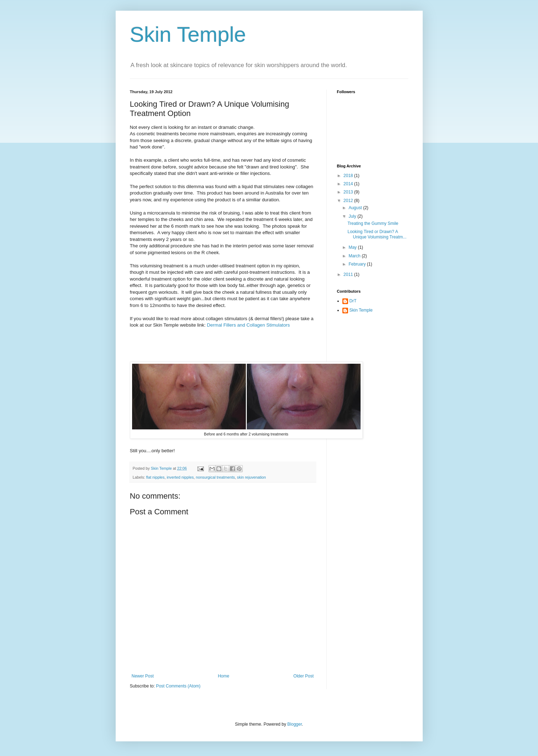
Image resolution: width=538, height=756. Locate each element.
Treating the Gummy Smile (373, 223)
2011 (349, 274)
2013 (349, 192)
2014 (349, 184)
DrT (353, 301)
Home (223, 676)
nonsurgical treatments (215, 477)
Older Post (304, 676)
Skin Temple (188, 34)
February (358, 264)
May (353, 247)
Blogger (295, 724)
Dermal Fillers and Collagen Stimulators (248, 325)
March (355, 256)
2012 (349, 201)
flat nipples (155, 477)
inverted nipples (180, 477)
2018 (349, 176)
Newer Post (143, 676)
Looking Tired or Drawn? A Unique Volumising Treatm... (377, 234)
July (353, 216)
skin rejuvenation (252, 477)
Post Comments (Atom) (178, 686)
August (356, 208)
